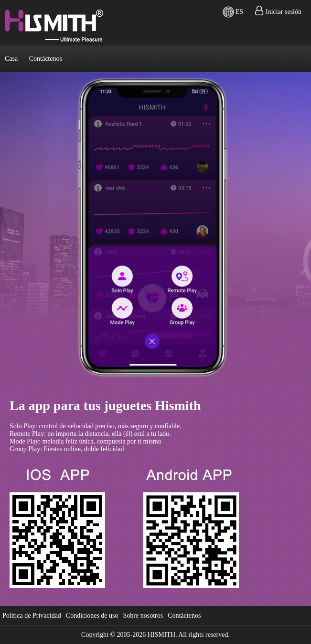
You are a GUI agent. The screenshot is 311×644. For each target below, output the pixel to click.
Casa (11, 59)
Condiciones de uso (92, 616)
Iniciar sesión (284, 12)
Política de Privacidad (32, 616)
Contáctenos (46, 59)
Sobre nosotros (143, 616)
